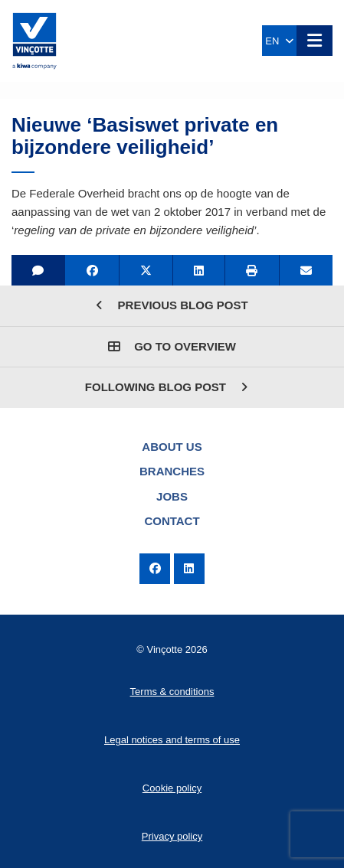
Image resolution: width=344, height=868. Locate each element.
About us (172, 447)
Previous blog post (172, 305)
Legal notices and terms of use (172, 740)
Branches (172, 471)
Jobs (172, 496)
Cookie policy (172, 788)
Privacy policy (172, 836)
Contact (172, 521)
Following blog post (166, 387)
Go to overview (172, 346)
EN (279, 41)
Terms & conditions (172, 692)
